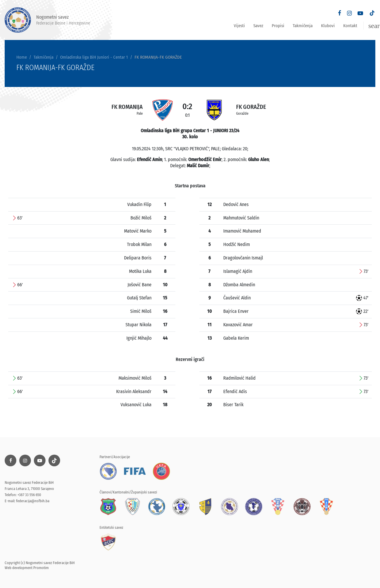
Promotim (41, 568)
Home (22, 57)
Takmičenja (303, 26)
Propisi (278, 26)
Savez (258, 26)
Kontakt (350, 26)
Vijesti (239, 26)
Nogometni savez (47, 20)
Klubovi (328, 26)
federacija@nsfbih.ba (33, 501)
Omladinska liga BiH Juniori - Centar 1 (94, 57)
